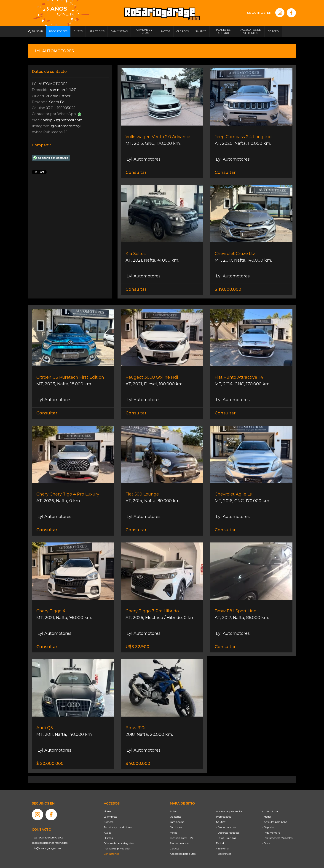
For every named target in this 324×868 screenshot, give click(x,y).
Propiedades (224, 817)
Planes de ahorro (180, 843)
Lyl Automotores (143, 159)
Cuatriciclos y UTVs (181, 838)
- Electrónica (224, 854)
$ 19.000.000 (228, 289)
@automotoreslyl (66, 126)
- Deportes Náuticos (228, 833)
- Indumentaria (271, 833)
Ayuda (108, 833)
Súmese (109, 822)
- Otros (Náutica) (226, 838)
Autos (173, 811)
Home (107, 811)
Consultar (136, 173)
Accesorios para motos (229, 811)
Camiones (176, 827)
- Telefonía (222, 849)
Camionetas (177, 822)
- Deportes (268, 827)
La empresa (111, 817)
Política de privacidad (117, 849)
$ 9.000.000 (138, 764)
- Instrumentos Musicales (277, 838)
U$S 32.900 (137, 647)
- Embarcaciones (226, 827)
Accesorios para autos (183, 854)
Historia (108, 838)
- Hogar (267, 817)
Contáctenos (111, 854)
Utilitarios (176, 817)
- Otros (266, 843)
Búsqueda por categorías (119, 843)
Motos (173, 833)
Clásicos (175, 849)
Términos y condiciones (118, 827)
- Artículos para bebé (275, 822)
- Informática (270, 811)
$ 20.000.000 (50, 764)
